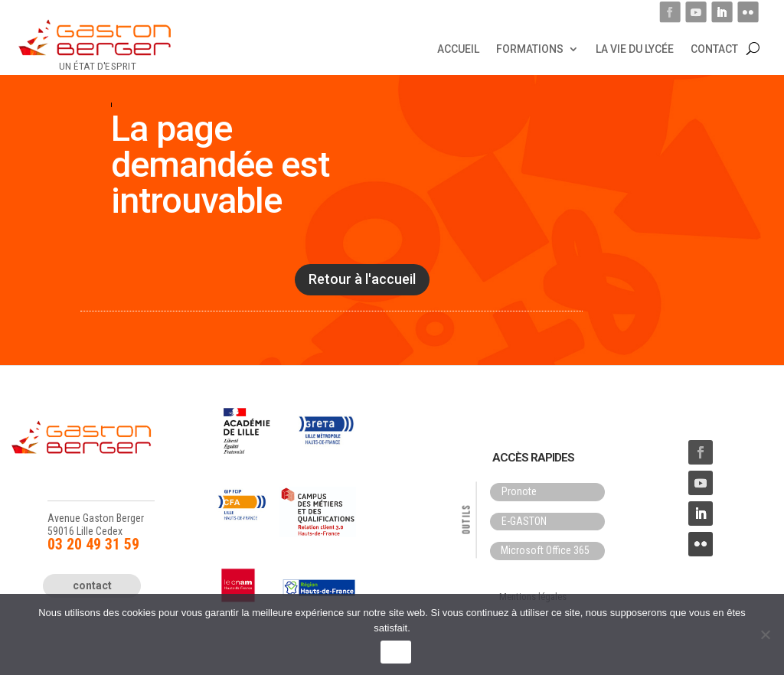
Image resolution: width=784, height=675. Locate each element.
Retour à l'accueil (362, 279)
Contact (714, 48)
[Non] (765, 634)
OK (395, 652)
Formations (530, 48)
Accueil (458, 48)
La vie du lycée (635, 48)
